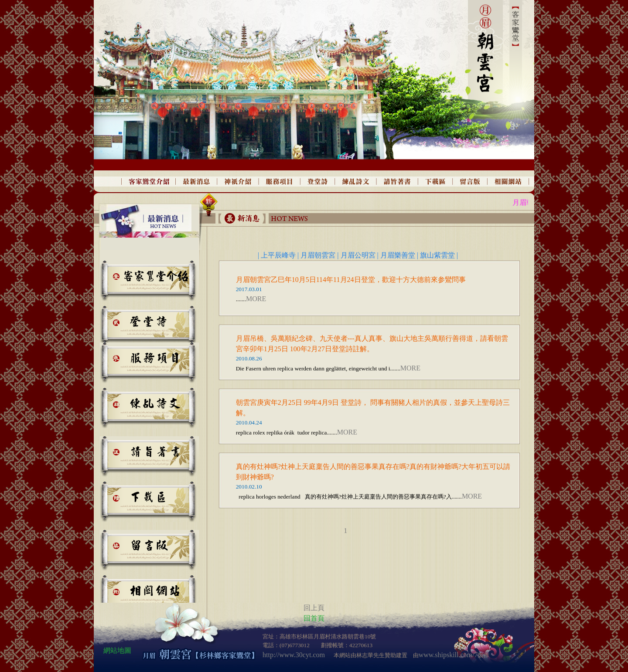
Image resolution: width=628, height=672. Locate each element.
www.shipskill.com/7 (448, 655)
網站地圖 (117, 650)
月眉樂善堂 (398, 255)
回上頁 (314, 608)
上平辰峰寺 (279, 255)
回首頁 (314, 618)
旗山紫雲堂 (438, 255)
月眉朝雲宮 (318, 255)
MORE (256, 299)
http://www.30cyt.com (294, 655)
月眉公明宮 (358, 255)
